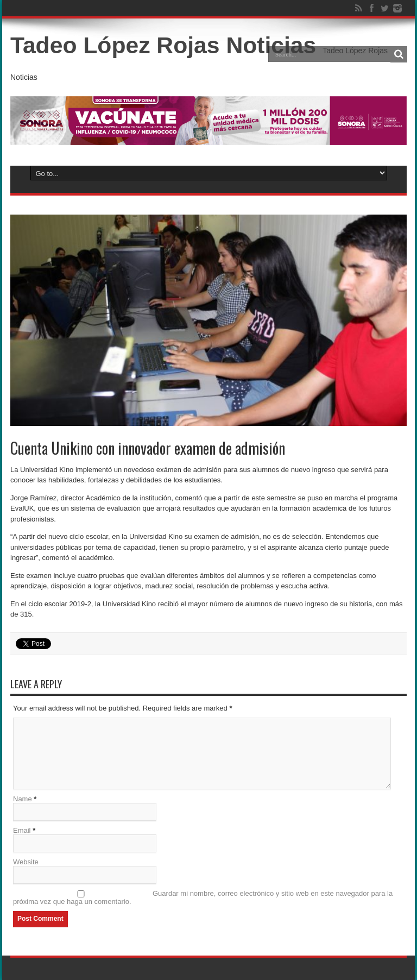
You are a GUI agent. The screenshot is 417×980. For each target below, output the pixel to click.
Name (23, 799)
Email (22, 830)
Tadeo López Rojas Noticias (163, 45)
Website (26, 862)
